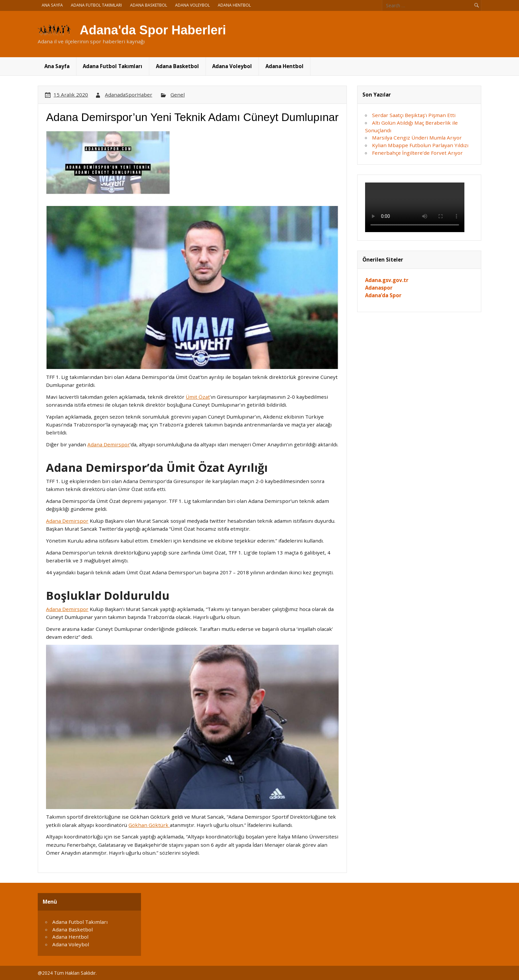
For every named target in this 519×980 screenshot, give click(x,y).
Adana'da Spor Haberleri (153, 30)
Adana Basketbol (149, 5)
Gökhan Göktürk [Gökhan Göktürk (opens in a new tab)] (149, 825)
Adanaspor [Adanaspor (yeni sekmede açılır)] (379, 288)
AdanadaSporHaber (129, 95)
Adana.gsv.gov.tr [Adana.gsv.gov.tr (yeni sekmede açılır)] (387, 280)
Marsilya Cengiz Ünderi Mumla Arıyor (417, 138)
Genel (178, 95)
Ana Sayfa (52, 5)
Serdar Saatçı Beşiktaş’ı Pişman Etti (414, 115)
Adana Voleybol (192, 5)
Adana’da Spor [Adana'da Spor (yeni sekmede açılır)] (383, 295)
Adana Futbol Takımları (96, 5)
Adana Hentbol (234, 5)
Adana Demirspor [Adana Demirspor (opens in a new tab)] (109, 444)
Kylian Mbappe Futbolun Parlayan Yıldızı (420, 145)
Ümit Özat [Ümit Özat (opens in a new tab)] (198, 397)
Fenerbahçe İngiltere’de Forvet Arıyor (417, 153)
